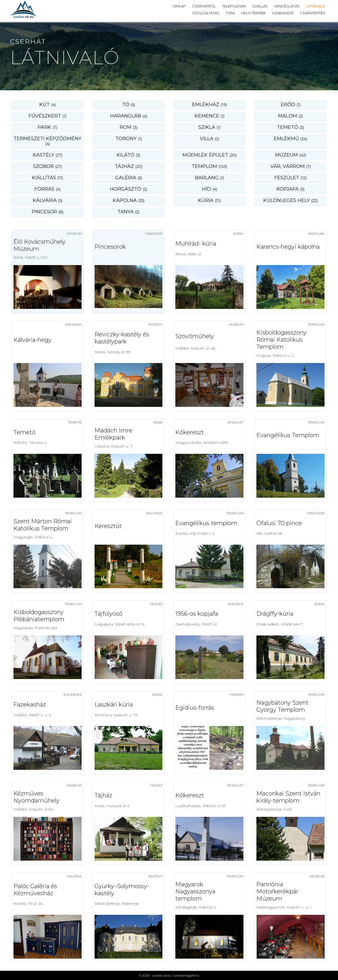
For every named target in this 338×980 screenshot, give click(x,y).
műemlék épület (210, 155)
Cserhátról (204, 6)
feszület (290, 178)
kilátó (128, 155)
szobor (48, 166)
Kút (48, 105)
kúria (209, 200)
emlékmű (290, 139)
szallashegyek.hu (187, 975)
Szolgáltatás (206, 13)
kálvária (48, 200)
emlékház (209, 105)
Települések (234, 6)
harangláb (129, 116)
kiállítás (47, 178)
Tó (129, 105)
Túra (230, 13)
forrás (47, 189)
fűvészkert (47, 116)
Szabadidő (283, 13)
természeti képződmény (47, 141)
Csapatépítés (313, 13)
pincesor (48, 212)
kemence (210, 116)
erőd (291, 105)
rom (128, 127)
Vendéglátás (287, 6)
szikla (209, 127)
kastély (48, 155)
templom (209, 166)
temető (290, 127)
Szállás (260, 6)
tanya (128, 212)
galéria (129, 178)
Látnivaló (316, 6)
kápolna (129, 200)
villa (210, 139)
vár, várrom (291, 166)
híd (210, 189)
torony (129, 139)
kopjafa (290, 189)
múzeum (291, 155)
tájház (129, 166)
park (48, 127)
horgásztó (128, 189)
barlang (209, 178)
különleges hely (290, 200)
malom (290, 116)
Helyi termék (253, 13)
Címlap (179, 6)
